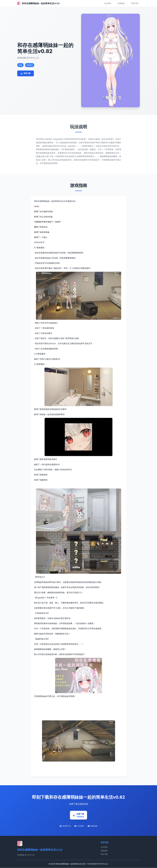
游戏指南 (121, 3)
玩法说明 (108, 3)
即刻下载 (135, 3)
